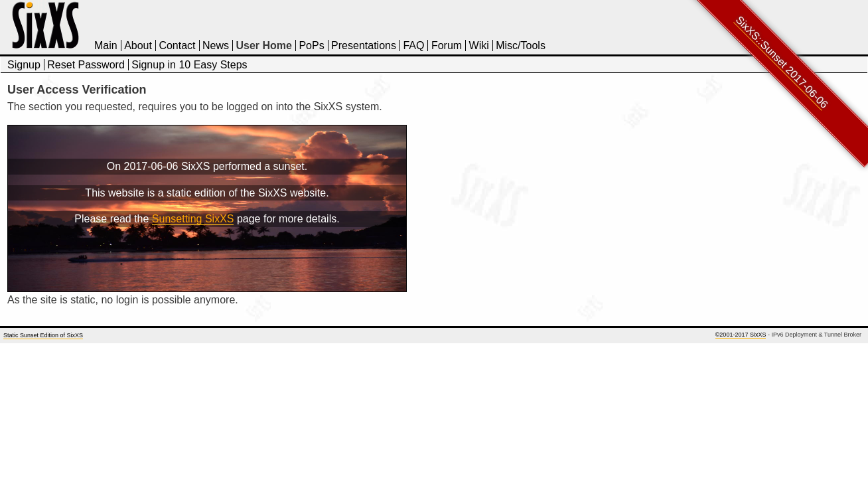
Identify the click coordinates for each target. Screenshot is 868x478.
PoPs (311, 45)
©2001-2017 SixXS (741, 335)
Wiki (479, 45)
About (138, 45)
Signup (24, 65)
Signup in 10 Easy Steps (189, 65)
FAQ (413, 45)
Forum (447, 45)
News (216, 45)
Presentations (364, 45)
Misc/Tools (521, 45)
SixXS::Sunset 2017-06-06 (782, 62)
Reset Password (86, 65)
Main (106, 45)
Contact (177, 45)
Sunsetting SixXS (193, 219)
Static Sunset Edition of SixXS (43, 335)
